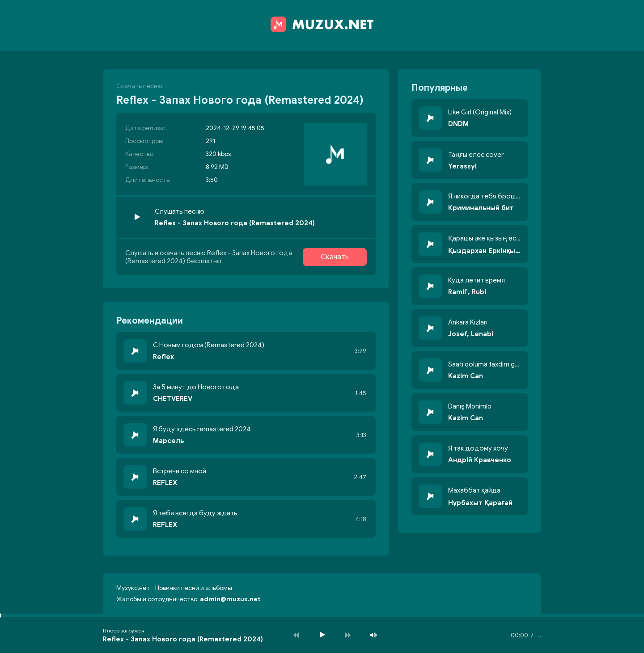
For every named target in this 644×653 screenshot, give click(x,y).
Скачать (335, 257)
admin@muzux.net (230, 599)
